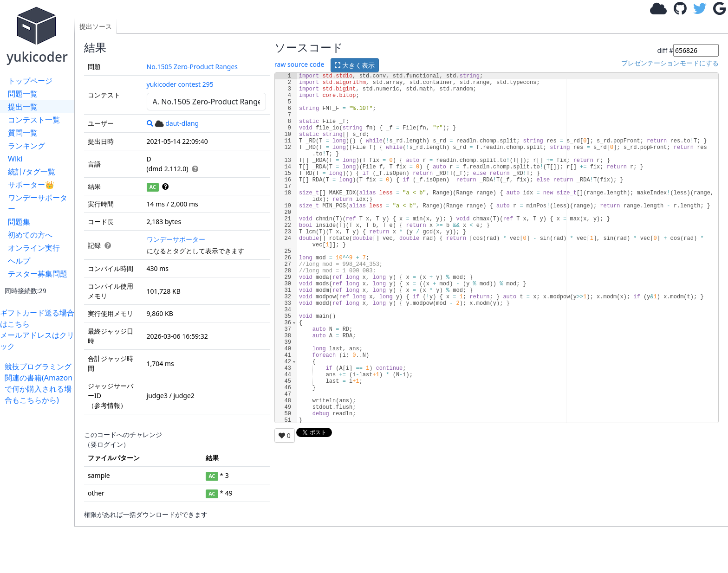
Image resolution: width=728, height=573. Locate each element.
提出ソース (96, 26)
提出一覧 (23, 107)
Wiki (15, 159)
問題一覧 (23, 94)
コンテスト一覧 (34, 120)
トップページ (30, 81)
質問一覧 (23, 133)
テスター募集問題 (38, 274)
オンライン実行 (34, 248)
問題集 (19, 222)
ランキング (26, 146)
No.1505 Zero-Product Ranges (192, 67)
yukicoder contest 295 (180, 84)
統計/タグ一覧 (32, 172)
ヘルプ (19, 261)
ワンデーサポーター (38, 203)
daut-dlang (177, 123)
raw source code (299, 64)
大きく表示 (355, 65)
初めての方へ (30, 235)
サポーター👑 (31, 185)
